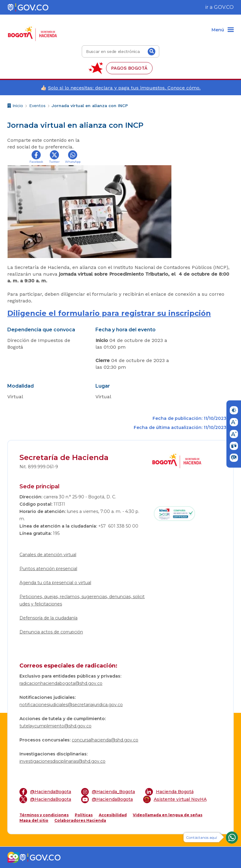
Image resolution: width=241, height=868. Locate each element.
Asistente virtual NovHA (175, 799)
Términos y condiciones (44, 815)
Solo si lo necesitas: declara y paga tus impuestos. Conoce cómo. (124, 88)
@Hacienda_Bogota (108, 792)
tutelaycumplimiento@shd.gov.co (55, 726)
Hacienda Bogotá (169, 792)
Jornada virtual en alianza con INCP (90, 106)
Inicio (15, 106)
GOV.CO (224, 7)
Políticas (84, 815)
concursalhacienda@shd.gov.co (105, 740)
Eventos (37, 106)
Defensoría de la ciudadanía (48, 618)
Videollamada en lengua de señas (168, 815)
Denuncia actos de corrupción (51, 632)
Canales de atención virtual (48, 555)
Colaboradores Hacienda (80, 820)
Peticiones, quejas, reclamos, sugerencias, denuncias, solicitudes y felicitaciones (82, 600)
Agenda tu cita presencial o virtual (55, 583)
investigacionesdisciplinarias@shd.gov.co (62, 761)
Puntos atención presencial (48, 569)
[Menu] (223, 30)
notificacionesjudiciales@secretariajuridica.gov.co (71, 705)
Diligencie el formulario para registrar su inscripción (109, 313)
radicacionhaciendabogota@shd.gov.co (61, 683)
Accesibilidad (113, 815)
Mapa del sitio (34, 820)
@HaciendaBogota (45, 792)
